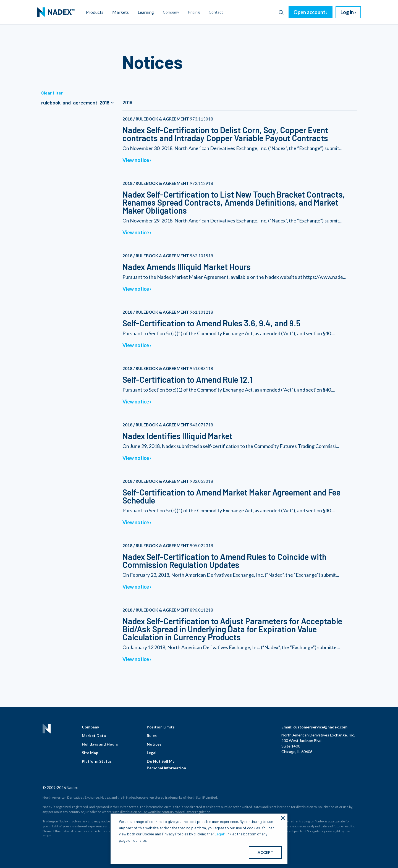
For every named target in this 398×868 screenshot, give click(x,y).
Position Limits (161, 727)
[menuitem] (56, 12)
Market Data (94, 735)
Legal (152, 753)
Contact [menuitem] (216, 12)
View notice (136, 160)
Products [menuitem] (95, 12)
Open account (309, 12)
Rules (152, 735)
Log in (347, 12)
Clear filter (52, 93)
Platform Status (97, 761)
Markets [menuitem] (121, 12)
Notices (154, 744)
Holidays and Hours (100, 744)
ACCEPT (265, 852)
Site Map (90, 753)
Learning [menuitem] (146, 12)
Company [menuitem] (171, 12)
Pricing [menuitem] (194, 12)
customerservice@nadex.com (320, 727)
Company (90, 727)
